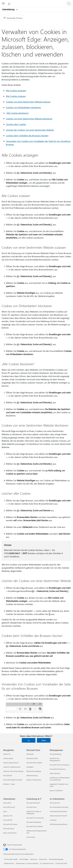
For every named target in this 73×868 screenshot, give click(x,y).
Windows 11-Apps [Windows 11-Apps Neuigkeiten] (9, 784)
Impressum (34, 859)
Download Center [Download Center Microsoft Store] (32, 758)
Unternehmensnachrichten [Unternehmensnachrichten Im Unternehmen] (58, 811)
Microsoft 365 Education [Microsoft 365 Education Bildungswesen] (58, 769)
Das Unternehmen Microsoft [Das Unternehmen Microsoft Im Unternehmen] (59, 807)
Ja (29, 740)
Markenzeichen (9, 863)
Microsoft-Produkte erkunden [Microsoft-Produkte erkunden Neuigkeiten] (13, 780)
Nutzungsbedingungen (56, 859)
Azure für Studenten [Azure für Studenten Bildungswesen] (56, 790)
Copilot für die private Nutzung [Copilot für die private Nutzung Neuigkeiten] (13, 771)
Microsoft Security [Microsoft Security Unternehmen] (9, 807)
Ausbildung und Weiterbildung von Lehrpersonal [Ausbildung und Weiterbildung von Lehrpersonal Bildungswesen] (60, 779)
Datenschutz (43, 859)
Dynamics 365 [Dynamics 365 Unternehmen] (8, 816)
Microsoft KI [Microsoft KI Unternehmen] (7, 803)
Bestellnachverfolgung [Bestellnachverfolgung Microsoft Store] (34, 771)
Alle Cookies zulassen (16, 96)
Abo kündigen (24, 859)
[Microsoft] (36, 2)
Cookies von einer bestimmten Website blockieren (29, 119)
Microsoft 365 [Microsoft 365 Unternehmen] (8, 820)
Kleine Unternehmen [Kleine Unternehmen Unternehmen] (10, 833)
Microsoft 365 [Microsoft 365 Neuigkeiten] (8, 775)
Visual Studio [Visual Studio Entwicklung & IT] (31, 837)
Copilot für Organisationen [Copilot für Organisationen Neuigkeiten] (12, 767)
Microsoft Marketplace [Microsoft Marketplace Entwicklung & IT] (34, 822)
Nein (44, 740)
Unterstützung (9, 9)
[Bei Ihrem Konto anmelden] (69, 4)
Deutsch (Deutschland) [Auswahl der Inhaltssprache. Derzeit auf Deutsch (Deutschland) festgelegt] (15, 845)
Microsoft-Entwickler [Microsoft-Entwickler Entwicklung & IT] (33, 803)
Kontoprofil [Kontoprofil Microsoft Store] (30, 754)
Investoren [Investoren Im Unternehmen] (53, 820)
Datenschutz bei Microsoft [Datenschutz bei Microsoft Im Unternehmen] (58, 816)
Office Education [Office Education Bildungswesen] (55, 773)
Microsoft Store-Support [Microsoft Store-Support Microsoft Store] (34, 763)
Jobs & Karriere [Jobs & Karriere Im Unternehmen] (55, 803)
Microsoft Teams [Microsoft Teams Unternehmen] (9, 829)
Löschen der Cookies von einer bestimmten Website (30, 130)
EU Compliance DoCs (47, 863)
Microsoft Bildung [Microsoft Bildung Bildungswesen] (55, 754)
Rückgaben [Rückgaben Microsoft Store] (30, 767)
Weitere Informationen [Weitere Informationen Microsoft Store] (34, 780)
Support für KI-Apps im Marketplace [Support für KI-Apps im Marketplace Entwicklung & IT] (34, 812)
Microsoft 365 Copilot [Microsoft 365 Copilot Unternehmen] (10, 824)
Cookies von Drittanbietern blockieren (23, 107)
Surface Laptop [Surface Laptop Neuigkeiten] (8, 758)
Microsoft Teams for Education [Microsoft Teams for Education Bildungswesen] (60, 765)
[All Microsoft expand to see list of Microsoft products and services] (3, 4)
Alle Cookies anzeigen (16, 90)
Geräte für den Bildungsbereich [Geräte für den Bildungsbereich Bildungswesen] (55, 759)
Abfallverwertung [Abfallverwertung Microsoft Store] (32, 775)
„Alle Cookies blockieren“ (17, 113)
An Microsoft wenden (11, 859)
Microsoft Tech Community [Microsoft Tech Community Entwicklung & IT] (35, 818)
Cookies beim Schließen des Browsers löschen (27, 136)
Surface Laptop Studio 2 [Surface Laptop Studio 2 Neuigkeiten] (11, 763)
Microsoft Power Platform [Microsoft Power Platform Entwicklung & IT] (35, 826)
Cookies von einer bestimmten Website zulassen (28, 102)
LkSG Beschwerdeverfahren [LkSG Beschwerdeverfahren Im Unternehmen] (58, 824)
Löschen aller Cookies (16, 124)
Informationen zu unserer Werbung (27, 863)
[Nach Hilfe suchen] (9, 3)
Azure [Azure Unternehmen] (5, 811)
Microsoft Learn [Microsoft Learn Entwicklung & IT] (32, 807)
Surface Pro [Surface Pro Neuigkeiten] (7, 754)
